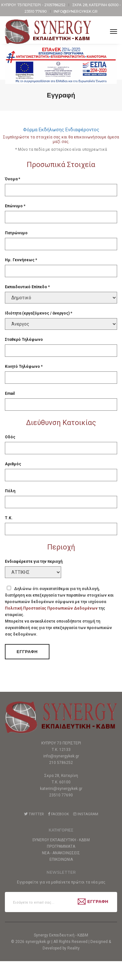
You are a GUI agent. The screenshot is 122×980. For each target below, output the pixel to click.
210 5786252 (61, 763)
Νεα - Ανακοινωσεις (61, 853)
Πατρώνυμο (16, 233)
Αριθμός (13, 464)
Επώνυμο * (15, 206)
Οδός (10, 437)
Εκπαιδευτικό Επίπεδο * (27, 287)
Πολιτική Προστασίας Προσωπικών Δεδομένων (51, 608)
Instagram (86, 814)
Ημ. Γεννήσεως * (21, 260)
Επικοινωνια (61, 859)
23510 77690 (36, 11)
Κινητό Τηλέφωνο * (24, 367)
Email (10, 393)
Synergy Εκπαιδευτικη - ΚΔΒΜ (61, 840)
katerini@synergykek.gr (61, 789)
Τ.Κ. (9, 518)
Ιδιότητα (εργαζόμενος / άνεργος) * (39, 313)
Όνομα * (13, 179)
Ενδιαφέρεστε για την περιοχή (34, 561)
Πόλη (10, 491)
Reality (74, 967)
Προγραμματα (61, 846)
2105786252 (55, 5)
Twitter (34, 814)
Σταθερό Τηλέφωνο (24, 340)
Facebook (59, 814)
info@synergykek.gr (76, 11)
